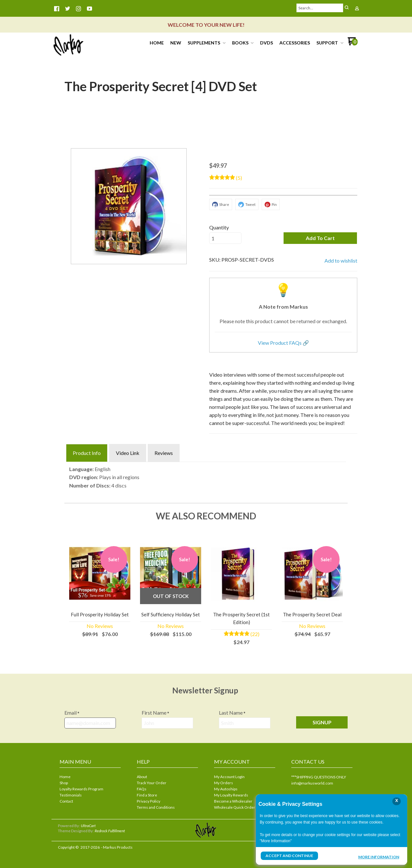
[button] (320, 238)
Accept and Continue (289, 856)
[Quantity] (225, 238)
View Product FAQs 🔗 (283, 343)
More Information (379, 856)
